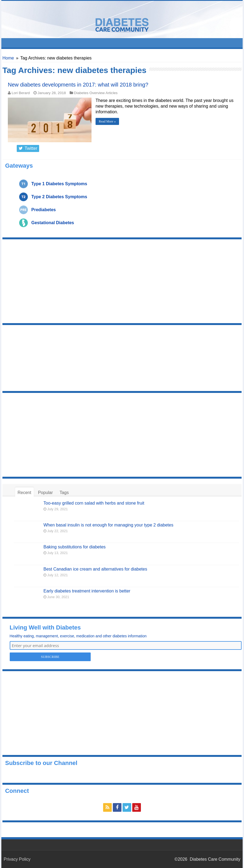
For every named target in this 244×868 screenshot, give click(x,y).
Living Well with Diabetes (45, 627)
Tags (64, 493)
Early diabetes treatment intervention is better (87, 591)
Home (8, 58)
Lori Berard (21, 93)
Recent (24, 493)
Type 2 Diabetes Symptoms (59, 197)
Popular (45, 493)
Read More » (107, 121)
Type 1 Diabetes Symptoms (59, 184)
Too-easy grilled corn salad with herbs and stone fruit (94, 503)
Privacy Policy (17, 859)
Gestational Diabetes (53, 223)
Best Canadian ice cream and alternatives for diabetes (95, 569)
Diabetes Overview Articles (96, 93)
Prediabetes (44, 210)
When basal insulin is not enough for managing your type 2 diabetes (108, 525)
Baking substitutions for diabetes (74, 547)
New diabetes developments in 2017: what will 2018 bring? (78, 85)
